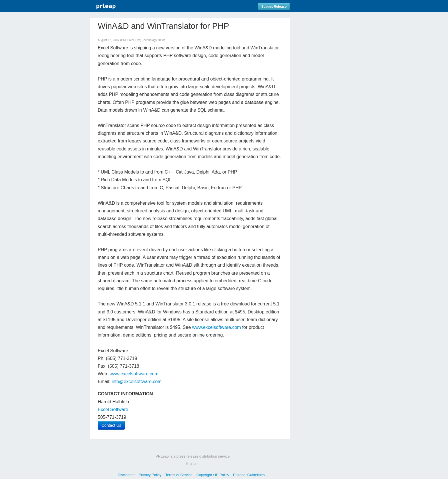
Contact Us (111, 425)
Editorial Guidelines (249, 475)
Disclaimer (126, 475)
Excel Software (113, 409)
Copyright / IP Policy (213, 475)
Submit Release (274, 7)
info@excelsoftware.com (137, 382)
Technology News (154, 40)
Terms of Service (179, 475)
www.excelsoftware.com (216, 327)
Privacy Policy (150, 475)
